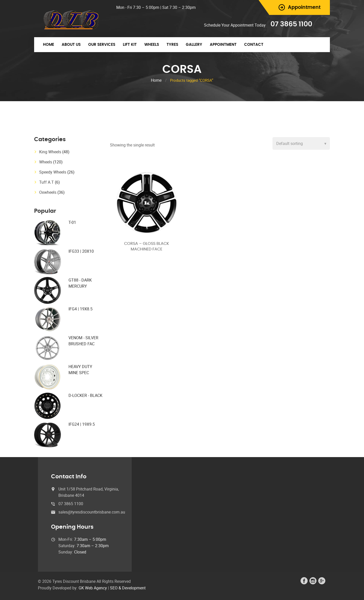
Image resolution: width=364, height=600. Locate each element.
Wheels (152, 45)
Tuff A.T (47, 182)
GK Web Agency (93, 588)
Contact (254, 45)
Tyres (172, 45)
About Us (71, 45)
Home (49, 45)
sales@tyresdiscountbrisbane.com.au (92, 512)
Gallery (194, 45)
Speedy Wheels (53, 172)
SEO (114, 588)
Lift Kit (130, 45)
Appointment (223, 45)
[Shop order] (301, 143)
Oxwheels (48, 192)
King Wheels (50, 152)
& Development (132, 588)
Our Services (102, 45)
